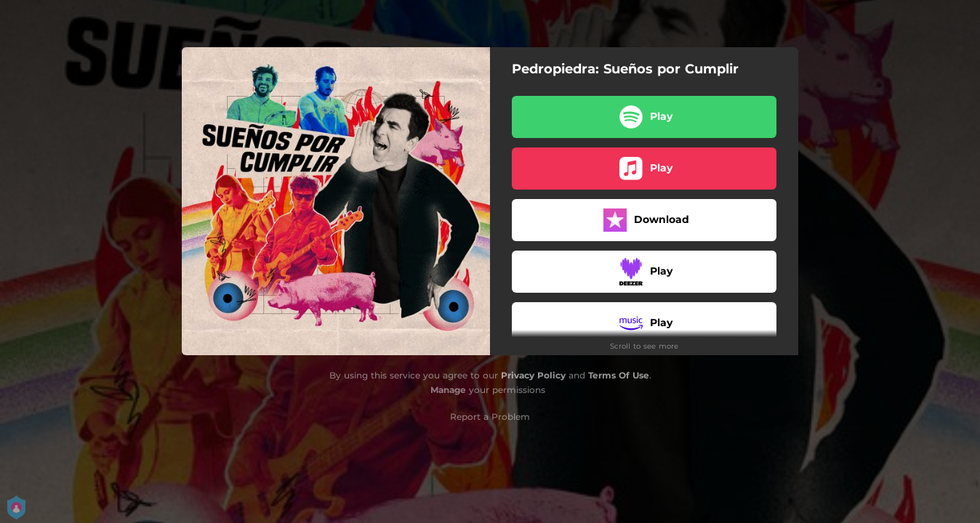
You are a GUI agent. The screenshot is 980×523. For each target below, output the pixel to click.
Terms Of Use (619, 375)
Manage (448, 390)
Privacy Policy (533, 375)
